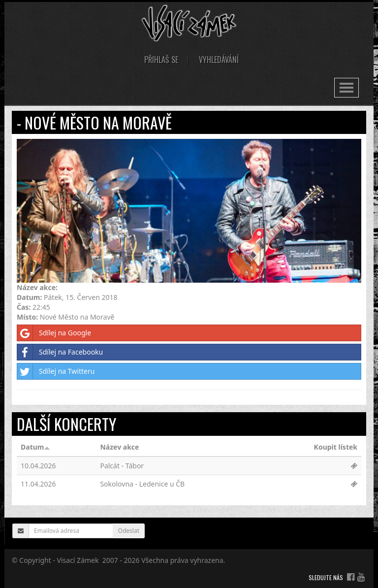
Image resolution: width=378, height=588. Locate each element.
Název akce (119, 447)
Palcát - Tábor (122, 466)
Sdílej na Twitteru (56, 371)
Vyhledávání (219, 60)
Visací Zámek (78, 560)
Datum (35, 447)
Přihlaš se (161, 60)
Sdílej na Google (54, 333)
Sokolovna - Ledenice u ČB (142, 484)
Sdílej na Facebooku (60, 352)
